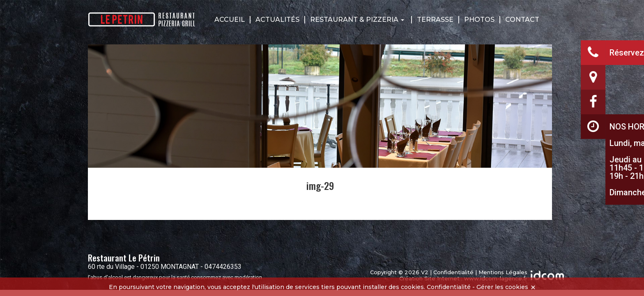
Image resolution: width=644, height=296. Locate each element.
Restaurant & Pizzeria (357, 20)
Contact (522, 20)
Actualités (277, 20)
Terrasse (435, 20)
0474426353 (223, 267)
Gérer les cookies (502, 287)
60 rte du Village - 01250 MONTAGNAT (143, 267)
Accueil (230, 20)
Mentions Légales (503, 272)
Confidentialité (453, 272)
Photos (479, 20)
